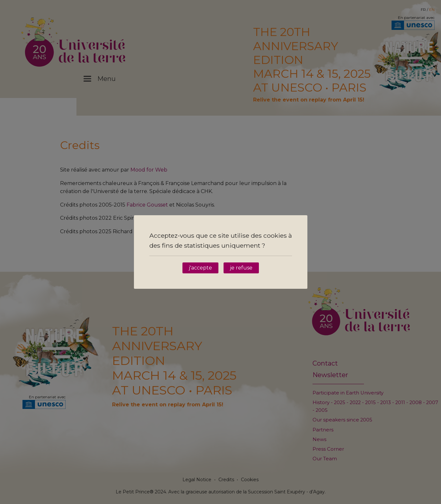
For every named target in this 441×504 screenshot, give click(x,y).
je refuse (241, 268)
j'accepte (200, 268)
